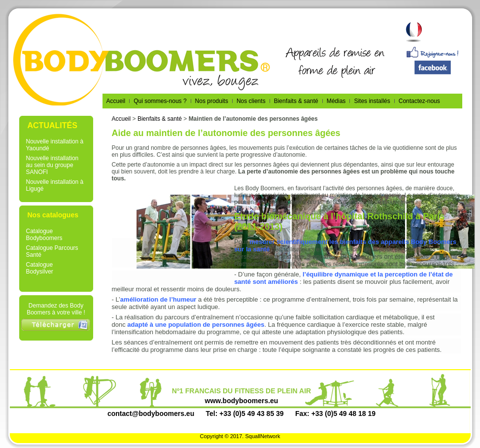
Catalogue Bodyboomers (44, 235)
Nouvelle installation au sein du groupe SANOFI (52, 165)
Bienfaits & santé (160, 119)
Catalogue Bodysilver (40, 268)
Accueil (121, 119)
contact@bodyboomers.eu (151, 414)
